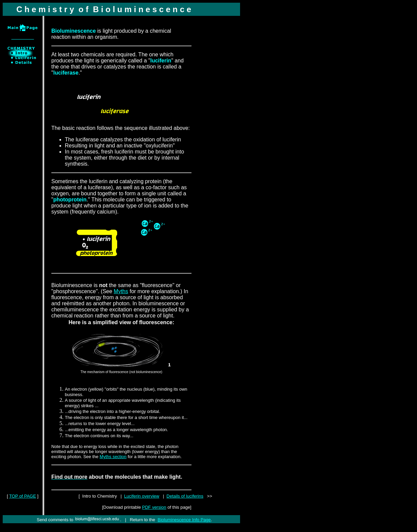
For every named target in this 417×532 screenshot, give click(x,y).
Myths (121, 291)
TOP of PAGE (22, 496)
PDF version (154, 507)
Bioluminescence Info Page (184, 520)
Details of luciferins (185, 496)
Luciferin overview (142, 496)
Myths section (113, 457)
